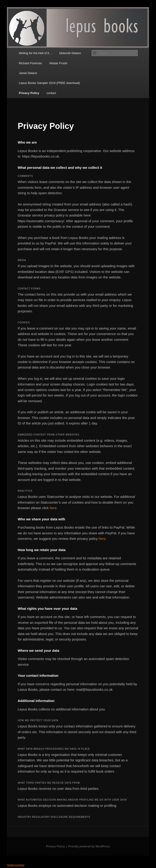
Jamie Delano (28, 73)
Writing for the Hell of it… (35, 53)
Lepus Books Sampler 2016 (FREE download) (49, 83)
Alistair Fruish (58, 63)
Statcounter (16, 865)
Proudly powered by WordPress (89, 846)
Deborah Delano (70, 53)
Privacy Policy (29, 93)
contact (51, 93)
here (53, 508)
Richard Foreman (30, 63)
